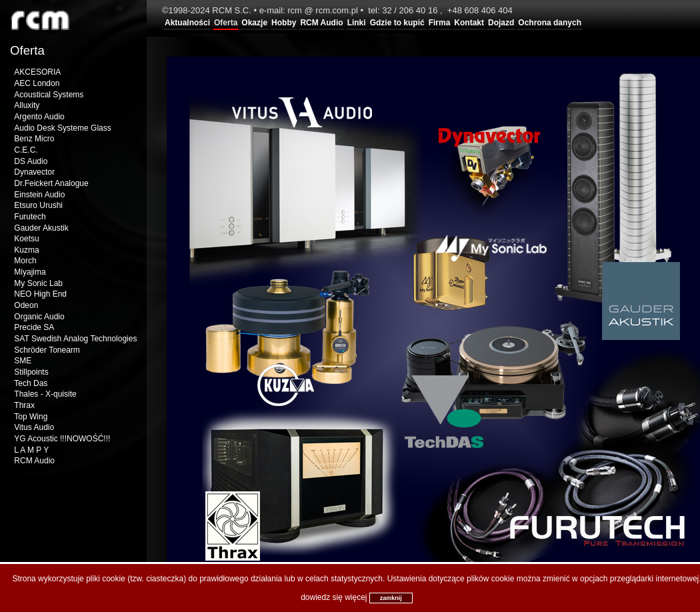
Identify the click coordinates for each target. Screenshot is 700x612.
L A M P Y (31, 450)
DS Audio (31, 161)
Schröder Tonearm (47, 350)
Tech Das (31, 383)
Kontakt (469, 23)
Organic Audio (39, 317)
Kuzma (26, 250)
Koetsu (26, 239)
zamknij (391, 598)
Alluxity (27, 105)
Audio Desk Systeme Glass (62, 128)
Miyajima (30, 272)
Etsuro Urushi (38, 205)
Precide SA (34, 327)
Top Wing (31, 417)
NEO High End (40, 294)
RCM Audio (321, 23)
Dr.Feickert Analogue (51, 183)
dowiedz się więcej (334, 597)
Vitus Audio (34, 427)
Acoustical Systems (49, 95)
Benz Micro (34, 139)
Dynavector (34, 172)
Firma (440, 23)
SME (23, 361)
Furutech (30, 217)
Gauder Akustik (41, 228)
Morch (25, 261)
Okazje (254, 23)
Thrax (24, 405)
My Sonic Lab (38, 283)
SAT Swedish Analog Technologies (75, 339)
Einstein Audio (39, 195)
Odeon (26, 305)
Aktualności (187, 23)
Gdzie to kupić (397, 23)
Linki (357, 23)
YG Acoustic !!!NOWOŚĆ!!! (62, 439)
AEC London (37, 83)
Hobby (284, 23)
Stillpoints (31, 372)
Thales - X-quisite (45, 394)
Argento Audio (39, 117)
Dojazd (501, 23)
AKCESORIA (37, 72)
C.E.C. (26, 150)
